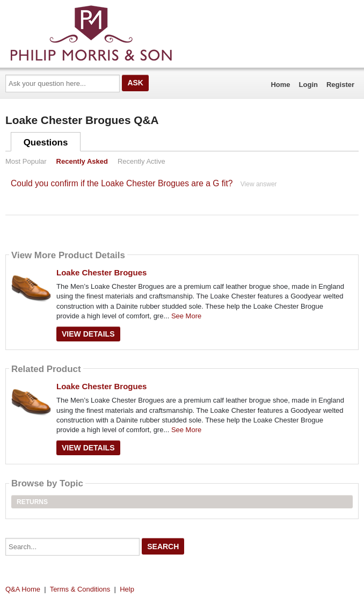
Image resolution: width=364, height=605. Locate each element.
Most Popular (26, 161)
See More (186, 316)
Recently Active (141, 161)
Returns (32, 502)
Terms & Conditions (80, 589)
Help (127, 589)
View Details (88, 334)
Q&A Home (23, 589)
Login (308, 85)
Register (340, 85)
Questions (46, 143)
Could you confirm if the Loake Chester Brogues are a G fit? (122, 183)
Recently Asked (82, 161)
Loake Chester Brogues (101, 272)
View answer (259, 184)
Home (280, 85)
